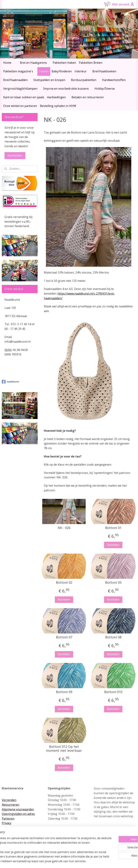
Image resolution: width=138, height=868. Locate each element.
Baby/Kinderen (62, 71)
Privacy (7, 823)
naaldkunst (10, 382)
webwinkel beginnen (75, 861)
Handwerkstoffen (114, 80)
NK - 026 (64, 528)
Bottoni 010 (113, 692)
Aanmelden (15, 155)
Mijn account (123, 4)
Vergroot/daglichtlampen (20, 89)
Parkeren (8, 819)
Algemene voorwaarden (18, 809)
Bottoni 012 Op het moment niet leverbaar (64, 749)
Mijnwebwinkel (107, 861)
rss (62, 861)
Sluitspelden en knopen (49, 80)
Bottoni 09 (64, 692)
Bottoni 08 (113, 637)
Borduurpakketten (84, 80)
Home (7, 63)
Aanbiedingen (56, 97)
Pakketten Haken (64, 63)
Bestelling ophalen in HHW (58, 106)
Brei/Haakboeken (104, 71)
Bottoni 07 (64, 637)
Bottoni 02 (64, 583)
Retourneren (11, 805)
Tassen (44, 71)
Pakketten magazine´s (18, 71)
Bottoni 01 (113, 528)
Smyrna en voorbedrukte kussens (66, 89)
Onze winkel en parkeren (20, 106)
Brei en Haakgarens (33, 63)
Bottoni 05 (113, 583)
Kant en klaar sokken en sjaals (24, 97)
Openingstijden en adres (18, 814)
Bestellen (113, 545)
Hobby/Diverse (105, 89)
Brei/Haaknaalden (15, 80)
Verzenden (9, 800)
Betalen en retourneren (88, 97)
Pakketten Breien (91, 63)
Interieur (81, 71)
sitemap (54, 861)
